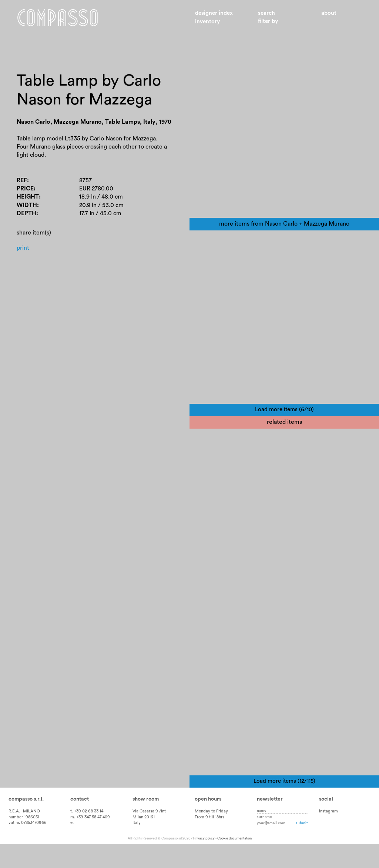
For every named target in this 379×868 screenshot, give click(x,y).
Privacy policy (204, 862)
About (329, 13)
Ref (22, 180)
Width (27, 205)
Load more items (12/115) (284, 805)
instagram (328, 835)
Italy (137, 847)
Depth (26, 213)
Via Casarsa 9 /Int (149, 835)
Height (28, 197)
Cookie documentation (234, 862)
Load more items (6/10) (284, 421)
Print (23, 248)
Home (58, 18)
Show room (146, 823)
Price (25, 189)
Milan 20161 (144, 841)
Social (326, 823)
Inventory (207, 22)
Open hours (208, 823)
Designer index (214, 13)
